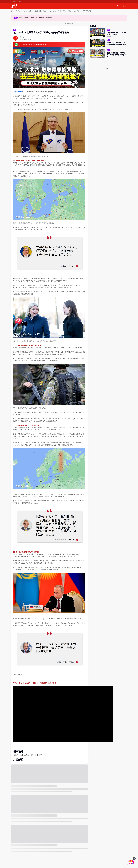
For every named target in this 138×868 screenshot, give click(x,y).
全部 (12, 11)
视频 (70, 11)
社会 (49, 11)
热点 (20, 1)
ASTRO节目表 (86, 11)
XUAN (14, 1)
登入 (124, 6)
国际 (55, 11)
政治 (44, 11)
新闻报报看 (28, 11)
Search (118, 6)
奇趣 (65, 11)
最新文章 (19, 11)
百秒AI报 (76, 11)
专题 (60, 11)
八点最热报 (37, 11)
